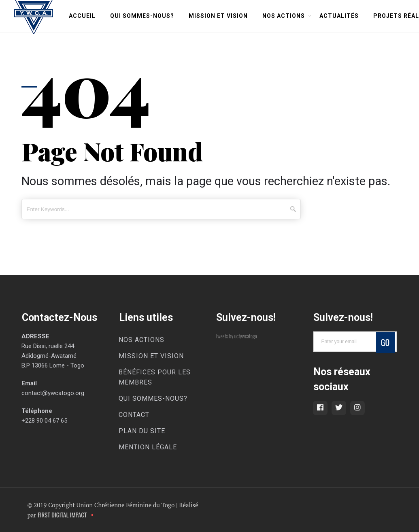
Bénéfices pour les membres (155, 377)
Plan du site (142, 431)
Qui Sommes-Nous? (142, 16)
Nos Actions (284, 16)
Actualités (339, 16)
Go (385, 342)
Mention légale (148, 447)
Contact (134, 415)
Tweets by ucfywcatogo (236, 336)
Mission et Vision (218, 16)
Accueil (82, 16)
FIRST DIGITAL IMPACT (62, 515)
